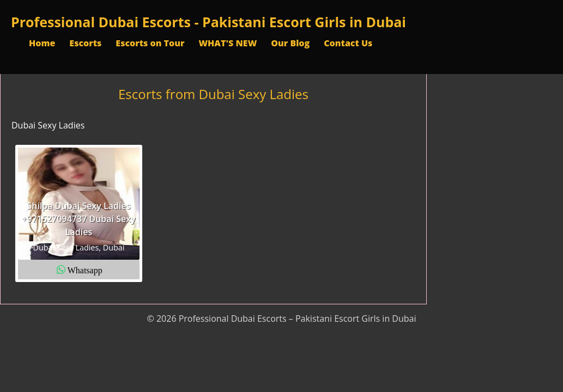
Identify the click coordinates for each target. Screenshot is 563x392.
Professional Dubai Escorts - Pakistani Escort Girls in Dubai (208, 22)
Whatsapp (85, 269)
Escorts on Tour (150, 43)
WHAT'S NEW (228, 43)
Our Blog (290, 43)
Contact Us (348, 43)
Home (42, 43)
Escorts (85, 43)
